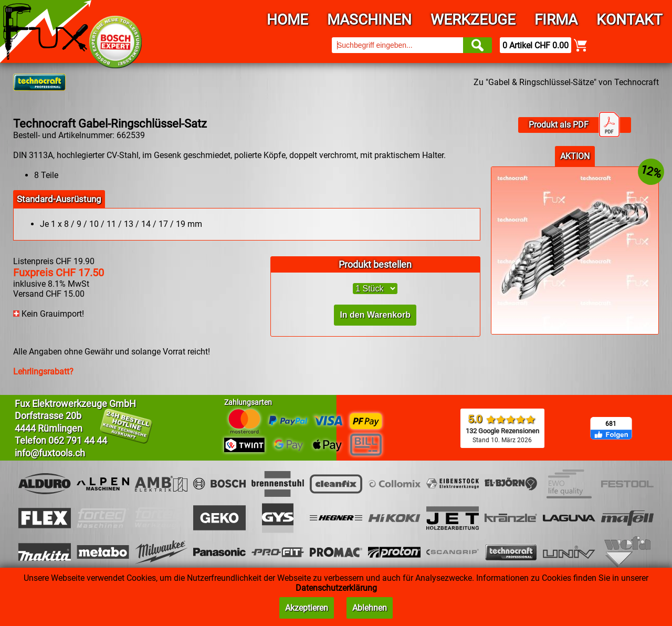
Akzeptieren (307, 608)
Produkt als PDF (574, 125)
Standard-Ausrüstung (59, 199)
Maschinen (369, 20)
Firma (556, 20)
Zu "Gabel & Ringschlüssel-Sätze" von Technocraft (566, 82)
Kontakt (629, 20)
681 (611, 424)
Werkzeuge (473, 20)
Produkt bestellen (375, 264)
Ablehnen (370, 608)
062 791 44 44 (78, 440)
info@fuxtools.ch (50, 453)
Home (287, 20)
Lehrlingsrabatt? (43, 372)
